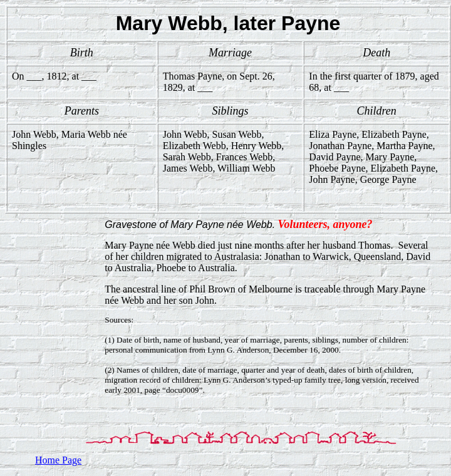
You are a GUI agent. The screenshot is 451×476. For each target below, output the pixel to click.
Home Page (58, 460)
